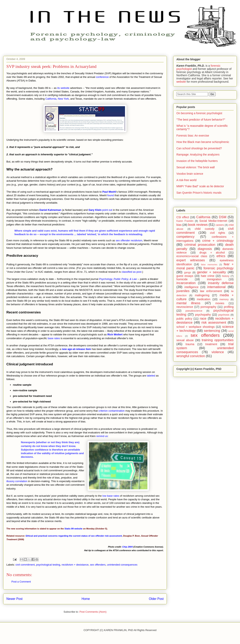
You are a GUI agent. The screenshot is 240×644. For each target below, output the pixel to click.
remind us (102, 436)
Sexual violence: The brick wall (195, 167)
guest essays (185, 276)
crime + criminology (218, 241)
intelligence (191, 287)
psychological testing (48, 565)
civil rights (217, 233)
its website (63, 88)
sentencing (212, 331)
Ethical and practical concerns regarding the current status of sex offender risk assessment (74, 536)
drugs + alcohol (212, 253)
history (226, 276)
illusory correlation (17, 481)
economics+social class (192, 256)
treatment (211, 344)
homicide (182, 279)
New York (63, 99)
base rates (54, 338)
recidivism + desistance (75, 565)
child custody (205, 229)
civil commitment (25, 565)
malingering (202, 295)
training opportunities (218, 340)
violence (218, 352)
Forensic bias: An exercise (193, 136)
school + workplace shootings (195, 327)
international (216, 287)
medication (204, 299)
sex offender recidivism (129, 240)
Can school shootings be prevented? (199, 148)
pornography (208, 307)
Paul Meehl (109, 192)
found (110, 195)
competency (185, 237)
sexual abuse (185, 340)
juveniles (183, 291)
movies (220, 303)
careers (220, 225)
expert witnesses (191, 260)
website (181, 82)
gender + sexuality (211, 272)
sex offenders (98, 565)
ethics (221, 256)
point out (107, 210)
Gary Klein (95, 210)
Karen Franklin (185, 221)
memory (224, 299)
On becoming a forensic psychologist (199, 113)
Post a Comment (21, 582)
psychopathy (203, 315)
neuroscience (185, 307)
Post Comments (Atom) (93, 612)
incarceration (186, 283)
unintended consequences (122, 565)
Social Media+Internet (213, 221)
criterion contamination (111, 411)
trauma (190, 344)
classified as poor (132, 272)
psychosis (224, 315)
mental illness (188, 303)
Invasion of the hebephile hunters (197, 161)
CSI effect (183, 217)
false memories (209, 265)
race (203, 319)
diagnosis (205, 249)
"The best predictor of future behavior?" (201, 120)
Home (86, 599)
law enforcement (211, 291)
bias (179, 225)
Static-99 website (73, 529)
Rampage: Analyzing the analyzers (198, 155)
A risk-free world (186, 180)
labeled (151, 376)
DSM (223, 217)
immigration (214, 279)
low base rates (111, 496)
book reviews (198, 225)
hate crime (208, 276)
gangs (187, 272)
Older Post (156, 599)
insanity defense (221, 283)
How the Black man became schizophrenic (203, 142)
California (51, 99)
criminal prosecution (200, 245)
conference (102, 77)
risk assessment (214, 322)
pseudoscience (194, 311)
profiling (229, 307)
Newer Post (14, 599)
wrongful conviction (191, 356)
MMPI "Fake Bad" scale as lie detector (200, 186)
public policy (184, 319)
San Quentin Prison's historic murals (199, 193)
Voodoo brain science (190, 174)
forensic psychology (218, 268)
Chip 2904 (127, 547)
